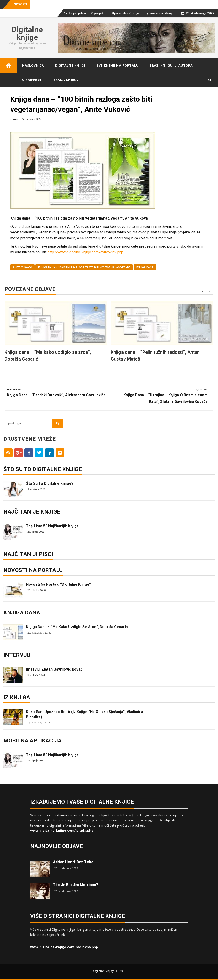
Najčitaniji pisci (28, 554)
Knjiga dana (145, 267)
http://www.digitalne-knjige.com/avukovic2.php (85, 252)
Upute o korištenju (125, 13)
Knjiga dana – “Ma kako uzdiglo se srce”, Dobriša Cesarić (77, 627)
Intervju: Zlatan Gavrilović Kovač (54, 669)
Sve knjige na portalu (118, 65)
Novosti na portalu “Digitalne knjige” (58, 584)
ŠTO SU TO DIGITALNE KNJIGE (43, 469)
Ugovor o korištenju (159, 13)
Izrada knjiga (65, 80)
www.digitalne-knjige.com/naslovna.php (64, 947)
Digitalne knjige (27, 33)
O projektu (99, 13)
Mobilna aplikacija (32, 741)
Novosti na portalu (33, 570)
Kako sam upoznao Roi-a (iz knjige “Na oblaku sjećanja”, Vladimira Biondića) (85, 714)
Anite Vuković (22, 267)
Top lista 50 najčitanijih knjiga (52, 526)
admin (14, 119)
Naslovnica (33, 65)
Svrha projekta (75, 13)
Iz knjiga (17, 697)
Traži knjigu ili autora (171, 65)
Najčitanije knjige (32, 512)
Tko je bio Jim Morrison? (76, 885)
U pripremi (32, 80)
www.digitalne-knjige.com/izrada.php (62, 830)
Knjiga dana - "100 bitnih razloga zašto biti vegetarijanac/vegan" (84, 267)
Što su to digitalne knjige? (50, 483)
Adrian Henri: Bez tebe (73, 862)
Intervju (17, 655)
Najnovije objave (57, 846)
